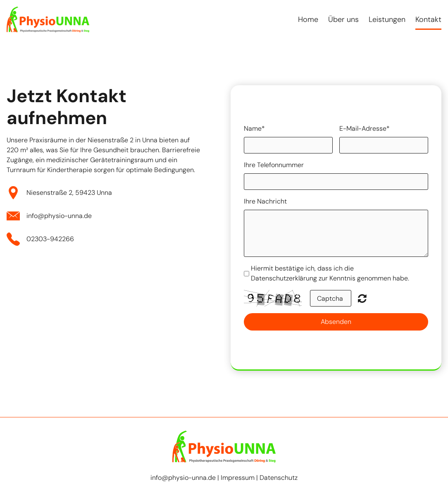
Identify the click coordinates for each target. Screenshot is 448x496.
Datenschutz (279, 478)
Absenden (336, 322)
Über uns (343, 19)
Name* (254, 128)
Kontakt (428, 19)
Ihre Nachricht (265, 201)
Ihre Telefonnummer (274, 165)
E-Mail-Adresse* (365, 128)
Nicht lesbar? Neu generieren (362, 298)
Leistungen (387, 19)
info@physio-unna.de (59, 216)
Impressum (238, 478)
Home (308, 19)
